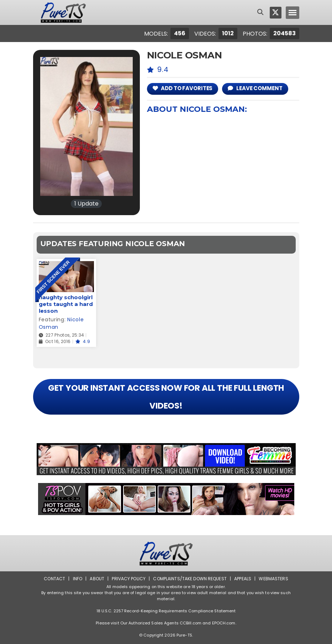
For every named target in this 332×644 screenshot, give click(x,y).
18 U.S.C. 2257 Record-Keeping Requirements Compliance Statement (166, 611)
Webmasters (273, 579)
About (97, 579)
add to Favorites (183, 88)
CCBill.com (191, 623)
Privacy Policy (129, 579)
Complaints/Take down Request (190, 579)
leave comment (255, 88)
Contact (54, 579)
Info (78, 579)
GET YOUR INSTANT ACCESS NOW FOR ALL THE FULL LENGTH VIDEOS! (166, 397)
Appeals (243, 579)
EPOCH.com (224, 623)
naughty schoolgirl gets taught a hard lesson (66, 304)
